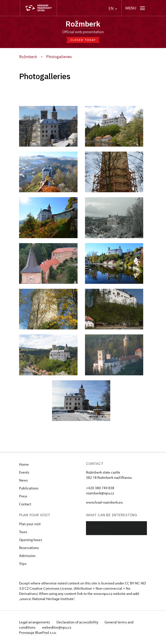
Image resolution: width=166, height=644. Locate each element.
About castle (96, 524)
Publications (29, 488)
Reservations (29, 548)
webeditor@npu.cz (57, 627)
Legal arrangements (35, 622)
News (23, 480)
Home (24, 464)
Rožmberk (83, 24)
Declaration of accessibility (78, 622)
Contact (25, 504)
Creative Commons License (51, 588)
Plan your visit (30, 524)
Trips (23, 563)
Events (24, 472)
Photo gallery (96, 532)
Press (23, 496)
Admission (27, 556)
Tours (23, 532)
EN (113, 8)
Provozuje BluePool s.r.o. (38, 632)
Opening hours (31, 540)
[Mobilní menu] (136, 8)
